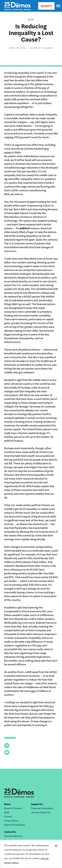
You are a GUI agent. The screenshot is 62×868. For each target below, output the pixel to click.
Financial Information (42, 808)
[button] (7, 745)
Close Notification (56, 854)
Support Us (37, 804)
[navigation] (58, 6)
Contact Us (10, 832)
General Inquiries (13, 836)
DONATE (46, 6)
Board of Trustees (13, 808)
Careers (8, 816)
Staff (7, 812)
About (7, 804)
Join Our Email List (41, 812)
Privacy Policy (11, 821)
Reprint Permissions (14, 825)
